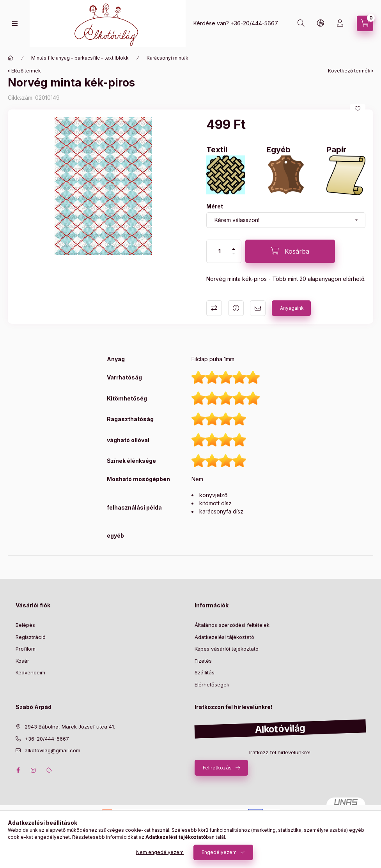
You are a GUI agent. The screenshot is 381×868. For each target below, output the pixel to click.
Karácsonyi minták (167, 58)
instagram (34, 770)
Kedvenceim (30, 672)
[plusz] (234, 249)
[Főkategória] (11, 58)
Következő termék (349, 71)
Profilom (26, 649)
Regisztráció (31, 637)
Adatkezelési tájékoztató (224, 637)
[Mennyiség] (220, 251)
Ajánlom (258, 308)
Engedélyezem (219, 852)
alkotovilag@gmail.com (52, 750)
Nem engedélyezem (160, 852)
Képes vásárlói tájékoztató (227, 649)
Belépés (25, 625)
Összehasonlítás (214, 308)
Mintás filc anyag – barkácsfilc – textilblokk (80, 58)
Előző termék (26, 71)
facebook (18, 770)
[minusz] (234, 254)
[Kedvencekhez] (358, 109)
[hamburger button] (15, 24)
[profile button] (340, 23)
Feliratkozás (217, 767)
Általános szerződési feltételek (232, 625)
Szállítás (205, 672)
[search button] (301, 23)
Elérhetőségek (212, 685)
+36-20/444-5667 (254, 23)
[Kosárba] (290, 251)
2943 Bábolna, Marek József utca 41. (70, 727)
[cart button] (365, 23)
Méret (215, 206)
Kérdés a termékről (236, 308)
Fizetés (203, 661)
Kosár (22, 661)
